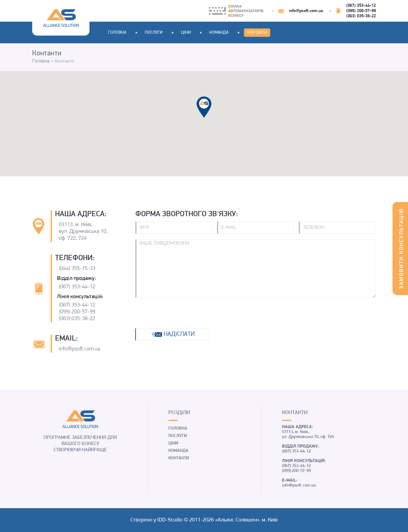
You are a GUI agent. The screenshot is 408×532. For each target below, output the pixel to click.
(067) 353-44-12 (361, 6)
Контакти (257, 33)
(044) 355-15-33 (77, 269)
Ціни (186, 33)
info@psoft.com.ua (306, 11)
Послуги (154, 33)
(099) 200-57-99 (361, 11)
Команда (219, 33)
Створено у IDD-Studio (157, 520)
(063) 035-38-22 (361, 16)
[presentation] (182, 313)
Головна (117, 33)
